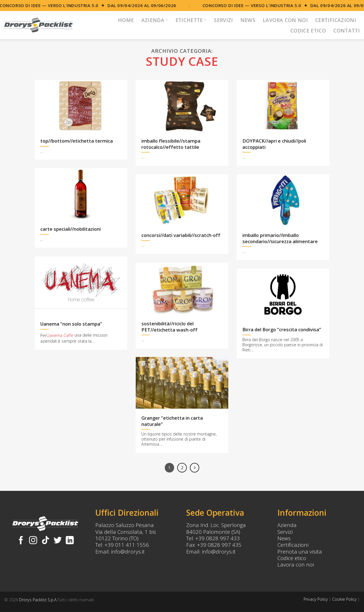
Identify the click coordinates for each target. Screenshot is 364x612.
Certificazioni (336, 20)
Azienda (155, 20)
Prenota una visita (300, 551)
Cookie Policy (344, 599)
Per (43, 336)
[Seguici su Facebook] (21, 541)
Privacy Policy (316, 599)
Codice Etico (308, 31)
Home (126, 20)
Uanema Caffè (60, 336)
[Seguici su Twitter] (58, 541)
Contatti (347, 31)
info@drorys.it (128, 551)
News (248, 20)
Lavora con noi (285, 20)
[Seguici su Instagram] (33, 541)
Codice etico (292, 558)
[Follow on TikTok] (46, 541)
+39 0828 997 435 (219, 545)
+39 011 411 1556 (127, 545)
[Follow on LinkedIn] (70, 541)
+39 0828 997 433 (218, 538)
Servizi (223, 20)
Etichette (191, 20)
